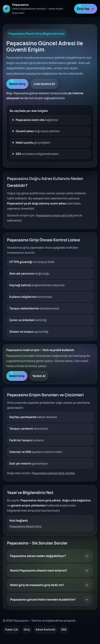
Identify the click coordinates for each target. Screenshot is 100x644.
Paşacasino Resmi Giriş (25, 526)
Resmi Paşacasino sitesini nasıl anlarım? (50, 570)
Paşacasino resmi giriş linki (55, 215)
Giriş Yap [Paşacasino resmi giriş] (86, 9)
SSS (64, 630)
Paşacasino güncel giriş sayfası (53, 473)
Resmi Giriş (17, 84)
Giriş (27, 630)
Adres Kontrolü (45, 630)
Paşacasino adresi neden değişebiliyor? (50, 556)
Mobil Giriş (17, 376)
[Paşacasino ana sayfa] (37, 9)
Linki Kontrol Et (44, 84)
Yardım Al (39, 376)
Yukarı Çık (11, 630)
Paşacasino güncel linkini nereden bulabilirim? (50, 600)
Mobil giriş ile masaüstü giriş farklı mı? (50, 585)
